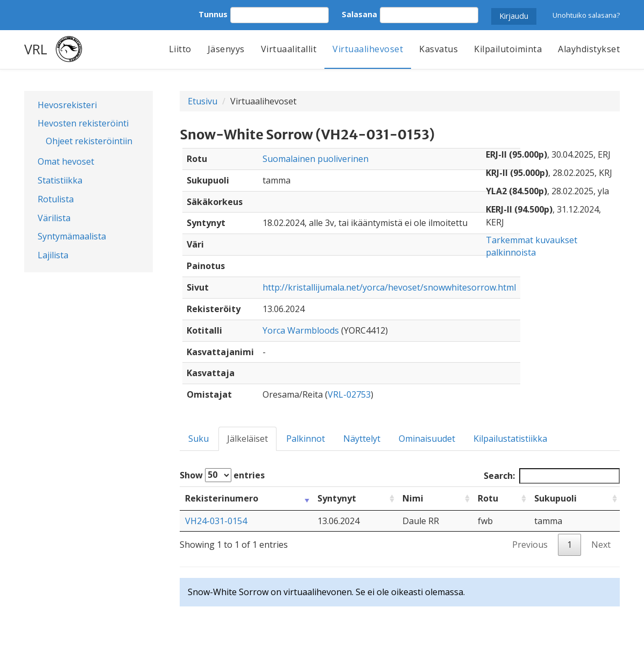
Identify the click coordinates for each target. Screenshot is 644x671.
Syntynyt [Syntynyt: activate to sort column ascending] (337, 498)
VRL (36, 49)
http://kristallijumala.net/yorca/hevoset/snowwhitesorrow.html (389, 287)
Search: (552, 476)
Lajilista (53, 255)
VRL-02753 (349, 394)
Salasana (359, 14)
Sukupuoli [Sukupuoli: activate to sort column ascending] (555, 498)
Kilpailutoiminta (508, 49)
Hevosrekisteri (67, 105)
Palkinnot (306, 439)
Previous (530, 545)
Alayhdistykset (589, 49)
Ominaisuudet (427, 439)
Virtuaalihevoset (368, 49)
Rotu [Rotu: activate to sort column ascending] (488, 498)
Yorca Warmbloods (301, 330)
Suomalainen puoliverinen (316, 159)
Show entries (222, 475)
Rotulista (56, 199)
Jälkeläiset (247, 439)
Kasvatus (438, 49)
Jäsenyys (226, 49)
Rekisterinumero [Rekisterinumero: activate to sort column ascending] (222, 498)
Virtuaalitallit (289, 49)
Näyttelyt (362, 439)
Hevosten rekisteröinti (83, 123)
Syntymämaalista (72, 236)
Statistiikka (60, 180)
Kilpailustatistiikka (510, 439)
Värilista (54, 218)
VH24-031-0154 (216, 521)
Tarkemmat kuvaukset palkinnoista (532, 246)
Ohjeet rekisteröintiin (89, 141)
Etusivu (203, 101)
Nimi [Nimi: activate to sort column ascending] (413, 498)
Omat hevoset (66, 161)
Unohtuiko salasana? (586, 15)
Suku (199, 439)
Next (601, 545)
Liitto (180, 49)
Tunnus (213, 14)
